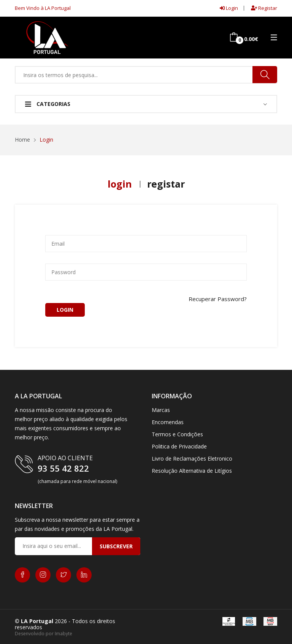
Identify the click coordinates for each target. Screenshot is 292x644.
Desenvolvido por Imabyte (44, 634)
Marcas (161, 410)
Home (22, 140)
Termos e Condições (177, 434)
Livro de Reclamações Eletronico (192, 459)
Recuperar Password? (218, 299)
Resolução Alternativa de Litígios (192, 471)
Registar (264, 8)
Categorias (48, 104)
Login (229, 8)
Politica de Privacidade (179, 446)
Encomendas (168, 422)
